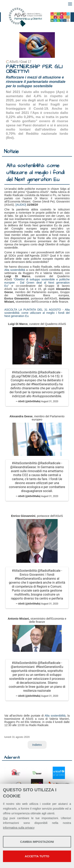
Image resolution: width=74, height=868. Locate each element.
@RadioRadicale (49, 372)
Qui (5, 818)
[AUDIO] (21, 205)
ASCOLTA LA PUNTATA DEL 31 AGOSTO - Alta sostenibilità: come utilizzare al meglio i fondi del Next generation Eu (37, 313)
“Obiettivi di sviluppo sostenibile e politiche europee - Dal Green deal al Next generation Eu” (37, 283)
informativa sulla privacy (19, 828)
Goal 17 (26, 62)
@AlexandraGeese (23, 467)
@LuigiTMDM (21, 376)
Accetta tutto (37, 856)
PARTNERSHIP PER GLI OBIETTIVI (34, 69)
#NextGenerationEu (45, 384)
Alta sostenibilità (15, 270)
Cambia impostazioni (37, 842)
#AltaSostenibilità (24, 372)
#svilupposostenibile (47, 396)
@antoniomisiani (23, 667)
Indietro (37, 745)
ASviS (14, 62)
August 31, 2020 (50, 401)
